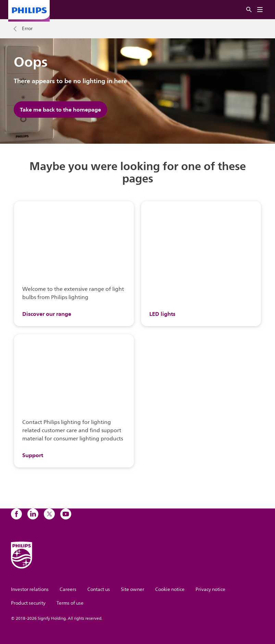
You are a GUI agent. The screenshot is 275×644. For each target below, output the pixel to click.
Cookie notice (170, 589)
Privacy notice (210, 589)
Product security (28, 603)
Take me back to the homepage (60, 110)
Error (27, 29)
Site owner (133, 589)
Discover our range (47, 314)
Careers (68, 589)
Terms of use (70, 603)
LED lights (162, 314)
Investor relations (30, 589)
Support (33, 455)
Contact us (99, 589)
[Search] (249, 10)
